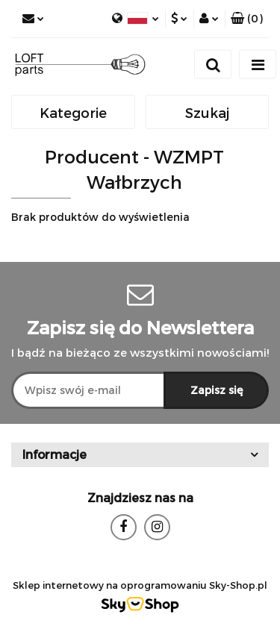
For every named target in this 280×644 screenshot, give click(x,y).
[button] (247, 19)
